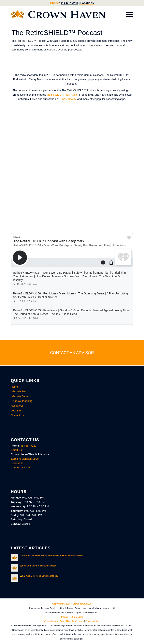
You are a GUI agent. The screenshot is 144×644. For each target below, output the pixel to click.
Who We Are (18, 391)
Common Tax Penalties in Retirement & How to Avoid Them (51, 555)
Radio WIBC (54, 95)
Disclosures (78, 621)
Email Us (16, 450)
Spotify (72, 99)
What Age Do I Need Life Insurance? (39, 576)
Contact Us (17, 415)
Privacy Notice (92, 621)
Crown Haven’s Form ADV (57, 621)
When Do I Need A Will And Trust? (38, 566)
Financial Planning (21, 401)
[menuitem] (128, 14)
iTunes (63, 99)
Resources (17, 406)
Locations (87, 3)
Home (14, 387)
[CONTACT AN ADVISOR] (72, 353)
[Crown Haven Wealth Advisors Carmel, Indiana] (60, 14)
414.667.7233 (69, 3)
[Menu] (128, 14)
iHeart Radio (70, 95)
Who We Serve (20, 396)
